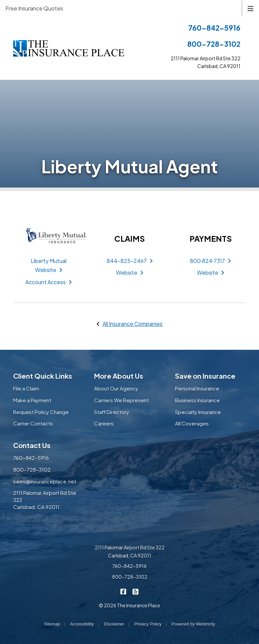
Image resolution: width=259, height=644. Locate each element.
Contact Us (32, 445)
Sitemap (52, 624)
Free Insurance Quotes (34, 8)
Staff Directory (112, 412)
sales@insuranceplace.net (45, 481)
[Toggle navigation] (251, 8)
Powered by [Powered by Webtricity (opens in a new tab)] (193, 624)
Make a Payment (32, 400)
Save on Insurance (205, 376)
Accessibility (82, 624)
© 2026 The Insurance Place (129, 605)
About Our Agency (116, 388)
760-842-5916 (214, 28)
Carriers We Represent (121, 400)
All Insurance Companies (133, 324)
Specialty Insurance (198, 412)
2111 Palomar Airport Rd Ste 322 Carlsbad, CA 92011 (130, 551)
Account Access (49, 282)
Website (130, 273)
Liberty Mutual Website (49, 265)
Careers (104, 423)
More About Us (119, 376)
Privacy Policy (148, 624)
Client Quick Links (43, 376)
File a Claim (26, 388)
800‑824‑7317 (211, 261)
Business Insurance (197, 400)
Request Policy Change (41, 412)
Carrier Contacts (33, 423)
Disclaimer (114, 624)
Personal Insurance (197, 388)
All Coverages (192, 423)
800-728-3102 (214, 44)
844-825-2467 (130, 261)
